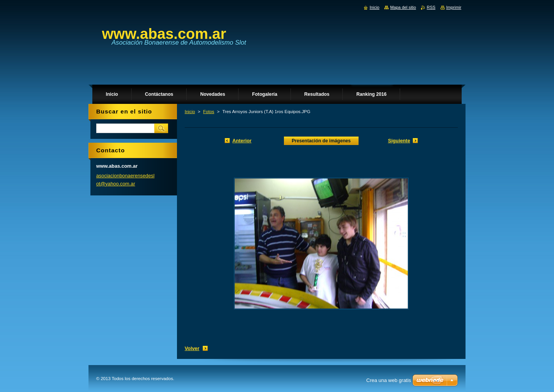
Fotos (209, 112)
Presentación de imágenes (321, 141)
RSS (431, 7)
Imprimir (454, 7)
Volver (192, 348)
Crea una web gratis (389, 380)
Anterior (242, 141)
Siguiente (399, 141)
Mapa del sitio (403, 7)
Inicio (190, 112)
